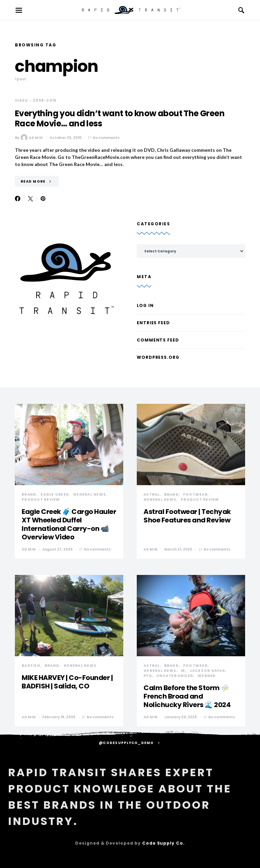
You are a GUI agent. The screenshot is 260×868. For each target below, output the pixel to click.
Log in (145, 305)
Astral (152, 494)
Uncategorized (175, 676)
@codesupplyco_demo (126, 743)
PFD (148, 676)
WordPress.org (158, 357)
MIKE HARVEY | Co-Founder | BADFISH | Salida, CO (67, 682)
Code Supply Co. (164, 843)
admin (32, 138)
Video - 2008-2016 (36, 100)
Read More (33, 181)
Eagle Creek (55, 494)
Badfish (31, 666)
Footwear (195, 494)
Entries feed (153, 323)
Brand (29, 494)
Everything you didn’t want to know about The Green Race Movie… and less (120, 118)
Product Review (41, 500)
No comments (106, 138)
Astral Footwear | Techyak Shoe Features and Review (187, 516)
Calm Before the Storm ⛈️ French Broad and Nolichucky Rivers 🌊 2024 (187, 696)
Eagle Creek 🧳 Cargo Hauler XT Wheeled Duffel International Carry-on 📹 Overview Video (69, 524)
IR (183, 671)
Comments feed (158, 340)
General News (90, 494)
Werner (207, 676)
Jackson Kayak (207, 671)
